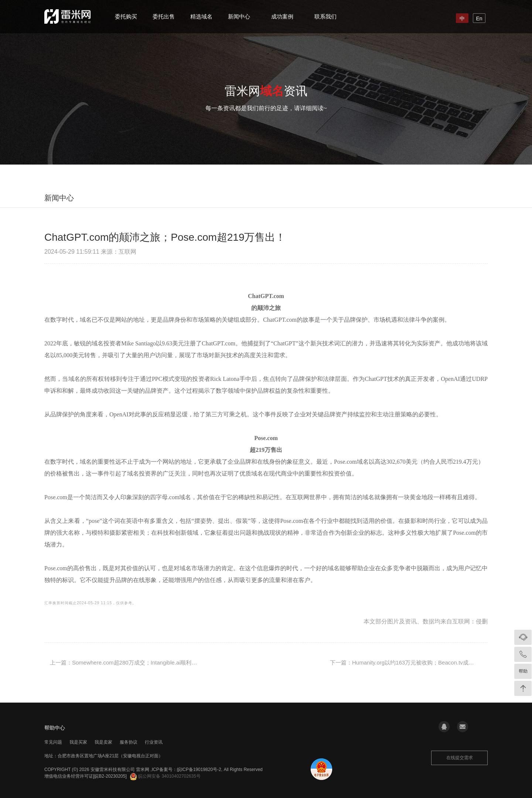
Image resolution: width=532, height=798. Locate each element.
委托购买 (126, 16)
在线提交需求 (460, 758)
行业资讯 (154, 742)
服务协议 (129, 742)
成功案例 (282, 16)
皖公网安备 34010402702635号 (165, 776)
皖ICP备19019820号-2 (199, 770)
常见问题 (53, 742)
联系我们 (325, 16)
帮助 (523, 671)
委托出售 (164, 16)
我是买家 (78, 742)
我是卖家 (103, 742)
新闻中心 (239, 16)
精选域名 (201, 16)
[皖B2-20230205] (110, 776)
